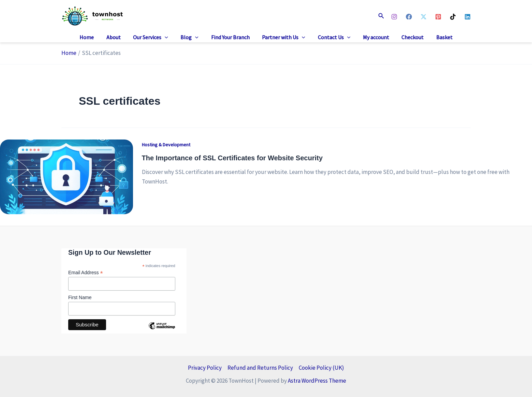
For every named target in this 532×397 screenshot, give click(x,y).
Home (94, 37)
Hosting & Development (166, 145)
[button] (381, 16)
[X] (424, 17)
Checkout (407, 37)
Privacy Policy (205, 368)
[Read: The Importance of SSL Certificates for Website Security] (66, 176)
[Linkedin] (468, 17)
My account (372, 37)
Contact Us (332, 38)
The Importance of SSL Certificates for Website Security (232, 158)
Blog (192, 38)
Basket (437, 37)
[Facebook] (409, 17)
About (119, 37)
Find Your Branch (231, 37)
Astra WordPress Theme (317, 381)
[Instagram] (394, 17)
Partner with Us (283, 38)
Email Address (86, 273)
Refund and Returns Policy (260, 368)
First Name (80, 297)
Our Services (155, 38)
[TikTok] (453, 17)
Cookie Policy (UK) (321, 368)
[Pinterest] (438, 17)
